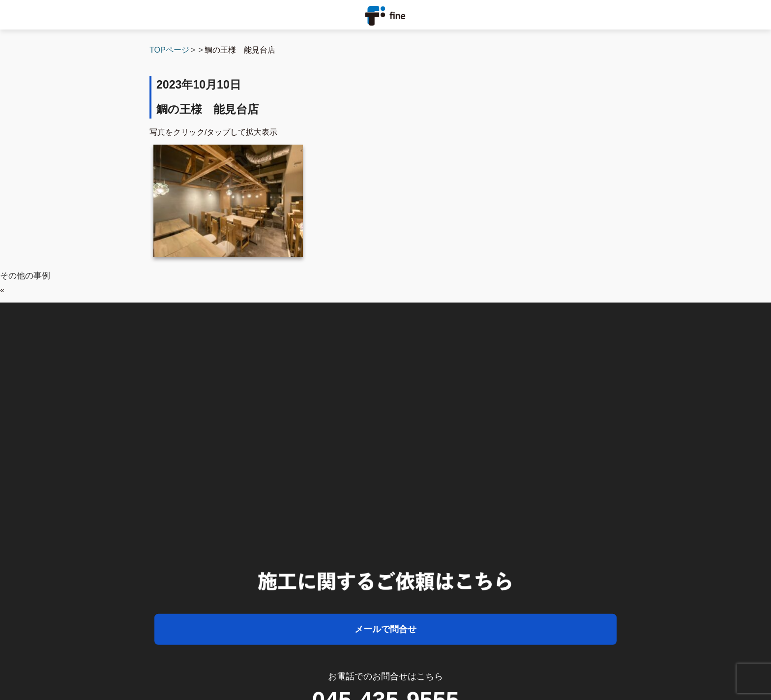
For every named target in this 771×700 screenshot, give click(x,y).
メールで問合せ (385, 629)
